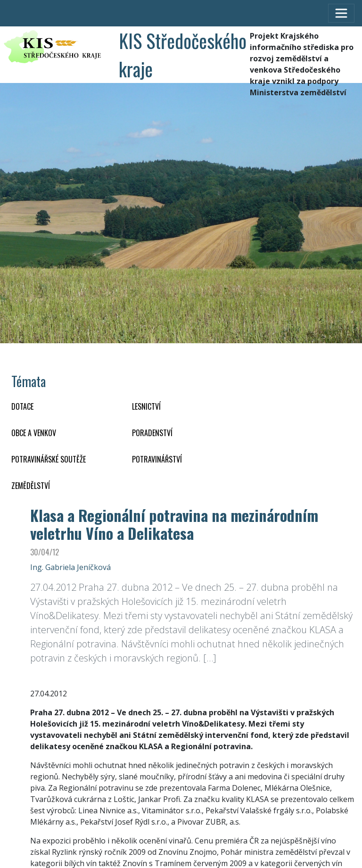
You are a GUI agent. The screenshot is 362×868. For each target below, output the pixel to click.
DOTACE (22, 406)
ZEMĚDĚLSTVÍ (31, 486)
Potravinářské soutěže (49, 459)
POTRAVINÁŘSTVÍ (157, 459)
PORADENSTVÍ (152, 433)
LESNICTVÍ (146, 406)
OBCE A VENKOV (34, 433)
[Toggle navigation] (341, 13)
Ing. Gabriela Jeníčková (70, 567)
